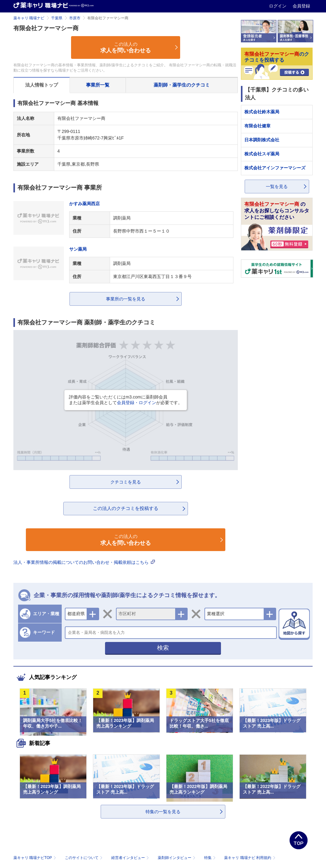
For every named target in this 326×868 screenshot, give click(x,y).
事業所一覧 (98, 85)
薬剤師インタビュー (177, 858)
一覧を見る (277, 186)
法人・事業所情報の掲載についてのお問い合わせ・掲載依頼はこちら (84, 562)
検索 (163, 648)
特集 (211, 858)
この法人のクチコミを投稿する (126, 508)
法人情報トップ (42, 85)
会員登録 (301, 6)
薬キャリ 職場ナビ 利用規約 (250, 858)
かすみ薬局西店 (84, 204)
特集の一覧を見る (163, 812)
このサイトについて (84, 858)
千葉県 (57, 18)
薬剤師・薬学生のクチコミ (182, 85)
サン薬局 (78, 249)
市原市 (75, 18)
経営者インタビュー (131, 858)
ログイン (278, 6)
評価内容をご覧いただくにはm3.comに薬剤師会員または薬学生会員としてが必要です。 (126, 400)
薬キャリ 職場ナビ (29, 18)
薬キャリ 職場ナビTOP (35, 858)
